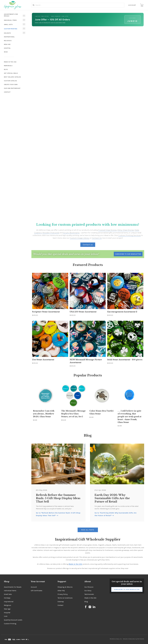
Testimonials (89, 594)
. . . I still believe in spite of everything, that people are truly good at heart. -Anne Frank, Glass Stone (129, 417)
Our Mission (89, 587)
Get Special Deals (11, 73)
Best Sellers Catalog (12, 77)
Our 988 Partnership (12, 88)
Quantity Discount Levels (13, 620)
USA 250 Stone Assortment (83, 312)
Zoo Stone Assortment (43, 360)
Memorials (8, 66)
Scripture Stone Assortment (46, 312)
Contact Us (97, 238)
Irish (6, 52)
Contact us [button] (88, 245)
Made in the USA (90, 598)
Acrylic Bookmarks (71, 233)
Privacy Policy (63, 594)
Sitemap (61, 602)
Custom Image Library (80, 238)
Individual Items (10, 20)
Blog (6, 69)
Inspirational (9, 37)
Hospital (7, 48)
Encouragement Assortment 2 (122, 312)
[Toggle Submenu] (24, 29)
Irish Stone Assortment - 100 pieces (125, 360)
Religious (8, 41)
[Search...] (78, 5)
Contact (7, 92)
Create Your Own (11, 85)
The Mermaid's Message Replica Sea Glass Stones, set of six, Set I (73, 414)
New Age (7, 44)
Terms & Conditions (65, 598)
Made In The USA (10, 62)
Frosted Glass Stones (107, 230)
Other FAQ (61, 591)
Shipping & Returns (65, 587)
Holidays (7, 33)
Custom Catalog (10, 81)
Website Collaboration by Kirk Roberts (134, 639)
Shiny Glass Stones (126, 230)
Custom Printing (11, 29)
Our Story (88, 591)
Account (132, 5)
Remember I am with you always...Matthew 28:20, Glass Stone (44, 414)
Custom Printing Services (129, 235)
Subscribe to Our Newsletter (127, 589)
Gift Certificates (37, 591)
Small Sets (8, 25)
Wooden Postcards (51, 233)
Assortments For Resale (11, 15)
